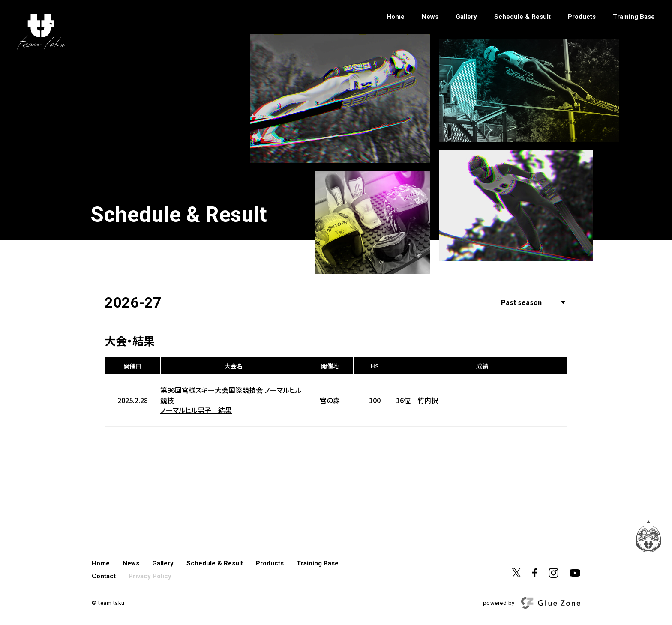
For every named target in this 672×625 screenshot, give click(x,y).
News (430, 17)
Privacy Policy (150, 576)
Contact (104, 576)
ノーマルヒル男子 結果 (196, 410)
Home (396, 17)
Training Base (634, 17)
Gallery (466, 17)
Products (582, 17)
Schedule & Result (522, 17)
